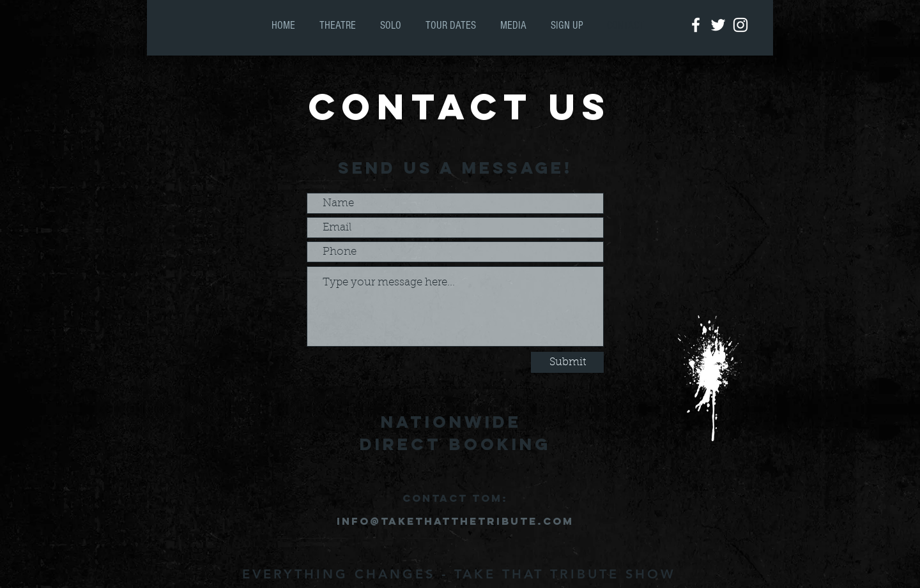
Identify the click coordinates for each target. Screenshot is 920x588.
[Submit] (567, 362)
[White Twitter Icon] (718, 25)
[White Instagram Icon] (740, 25)
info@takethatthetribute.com (455, 521)
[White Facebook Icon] (696, 25)
